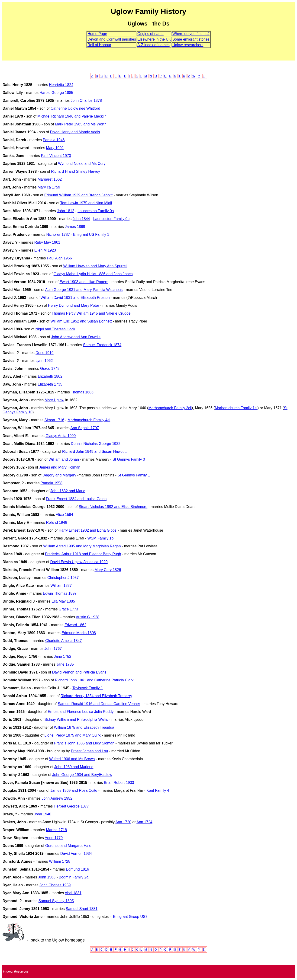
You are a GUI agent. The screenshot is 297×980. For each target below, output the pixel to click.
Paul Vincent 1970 (56, 156)
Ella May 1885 (63, 601)
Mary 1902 (55, 148)
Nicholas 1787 (58, 235)
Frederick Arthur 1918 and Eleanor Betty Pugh (83, 554)
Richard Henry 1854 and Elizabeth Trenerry (96, 696)
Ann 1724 (144, 822)
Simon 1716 (54, 420)
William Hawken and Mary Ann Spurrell (95, 266)
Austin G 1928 (88, 617)
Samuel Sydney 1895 (56, 901)
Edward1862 (75, 625)
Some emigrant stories (191, 39)
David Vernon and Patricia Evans (79, 672)
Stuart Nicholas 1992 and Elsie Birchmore (113, 507)
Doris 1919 (44, 353)
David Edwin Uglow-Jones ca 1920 (79, 562)
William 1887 (61, 586)
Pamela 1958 (52, 483)
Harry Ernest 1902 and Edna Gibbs (88, 530)
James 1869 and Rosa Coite (74, 790)
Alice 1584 (64, 515)
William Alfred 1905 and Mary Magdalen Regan (82, 546)
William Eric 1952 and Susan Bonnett (81, 321)
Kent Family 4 (158, 790)
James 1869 (75, 227)
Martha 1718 (56, 830)
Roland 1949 (57, 522)
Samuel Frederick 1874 (102, 345)
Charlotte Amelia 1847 (63, 641)
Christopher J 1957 (63, 578)
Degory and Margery (59, 475)
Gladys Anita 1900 (61, 436)
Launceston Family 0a (96, 211)
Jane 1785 (65, 664)
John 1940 (43, 814)
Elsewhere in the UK (154, 39)
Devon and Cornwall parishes (112, 39)
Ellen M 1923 (45, 250)
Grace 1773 (68, 609)
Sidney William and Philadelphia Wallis (76, 720)
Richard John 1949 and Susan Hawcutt (94, 452)
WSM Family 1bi (101, 538)
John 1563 (47, 877)
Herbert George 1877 (71, 806)
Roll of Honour (99, 45)
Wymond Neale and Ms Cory (82, 164)
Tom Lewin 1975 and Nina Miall (86, 203)
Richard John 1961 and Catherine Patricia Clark (94, 680)
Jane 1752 (63, 656)
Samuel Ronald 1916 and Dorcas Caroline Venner (99, 704)
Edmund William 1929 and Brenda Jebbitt (78, 195)
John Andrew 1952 (57, 798)
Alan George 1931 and (64, 290)
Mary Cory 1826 (108, 570)
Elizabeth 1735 (50, 384)
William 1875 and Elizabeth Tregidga (84, 727)
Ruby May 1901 (47, 242)
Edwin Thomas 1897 (60, 593)
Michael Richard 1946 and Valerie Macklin (72, 116)
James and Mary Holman (60, 467)
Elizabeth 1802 (50, 376)
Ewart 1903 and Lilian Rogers (84, 282)
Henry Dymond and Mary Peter (74, 305)
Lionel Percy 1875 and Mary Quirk (73, 735)
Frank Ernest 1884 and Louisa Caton (76, 499)
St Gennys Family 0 (129, 459)
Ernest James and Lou (89, 751)
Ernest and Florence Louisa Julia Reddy (81, 712)
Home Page (97, 34)
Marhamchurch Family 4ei (89, 420)
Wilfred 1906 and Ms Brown (72, 759)
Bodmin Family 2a (75, 877)
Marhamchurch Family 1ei (236, 408)
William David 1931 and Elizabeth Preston (75, 298)
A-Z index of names (153, 45)
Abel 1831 (73, 893)
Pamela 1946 (54, 140)
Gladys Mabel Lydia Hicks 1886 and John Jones (93, 274)
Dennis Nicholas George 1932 (95, 444)
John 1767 (53, 649)
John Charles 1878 (86, 101)
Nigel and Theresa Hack (55, 329)
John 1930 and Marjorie (74, 767)
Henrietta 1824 (61, 85)
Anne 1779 (54, 838)
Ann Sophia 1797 (85, 428)
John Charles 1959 (55, 885)
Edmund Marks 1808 (79, 633)
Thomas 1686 (82, 392)
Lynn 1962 (44, 361)
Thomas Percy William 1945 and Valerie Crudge (91, 313)
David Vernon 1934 (76, 854)
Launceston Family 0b (111, 219)
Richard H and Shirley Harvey (76, 171)
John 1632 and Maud (68, 491)
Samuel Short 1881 (82, 909)
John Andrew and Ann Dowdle (76, 337)
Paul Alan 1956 (59, 258)
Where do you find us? (191, 34)
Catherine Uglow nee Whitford (75, 108)
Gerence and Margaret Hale (68, 846)
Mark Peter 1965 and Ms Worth (81, 124)
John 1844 (81, 219)
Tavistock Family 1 (88, 688)
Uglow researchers (188, 45)
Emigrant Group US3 (130, 917)
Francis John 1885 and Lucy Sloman (84, 743)
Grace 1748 (50, 369)
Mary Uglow (54, 400)
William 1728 (60, 861)
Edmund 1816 (77, 869)
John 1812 (66, 211)
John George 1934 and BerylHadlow (82, 775)
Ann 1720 (123, 822)
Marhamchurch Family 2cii (170, 408)
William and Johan (64, 459)
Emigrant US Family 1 (91, 235)
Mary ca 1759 (49, 187)
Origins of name (150, 34)
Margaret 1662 (50, 179)
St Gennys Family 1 (134, 475)
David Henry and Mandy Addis (75, 132)
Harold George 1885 (56, 93)
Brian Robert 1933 (119, 783)
